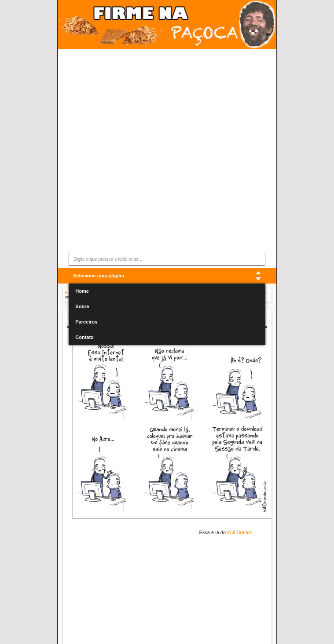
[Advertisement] (152, 158)
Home (82, 291)
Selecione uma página (99, 276)
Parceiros (86, 322)
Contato (84, 337)
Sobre (82, 306)
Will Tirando (240, 532)
